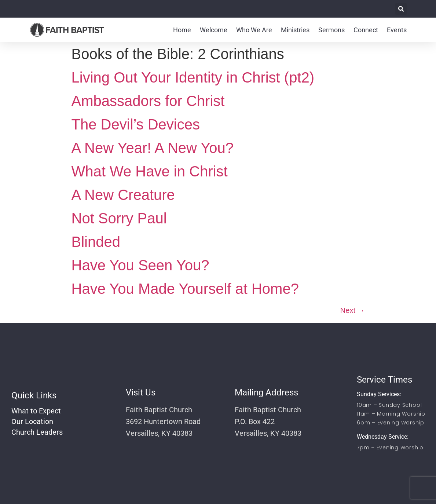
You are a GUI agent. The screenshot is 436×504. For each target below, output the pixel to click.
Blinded (96, 242)
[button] (401, 9)
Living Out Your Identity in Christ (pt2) (193, 77)
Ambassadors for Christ (148, 101)
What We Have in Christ (150, 171)
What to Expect (36, 411)
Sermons (331, 30)
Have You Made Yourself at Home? (185, 289)
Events (397, 30)
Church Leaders (37, 432)
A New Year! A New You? (153, 148)
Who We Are (254, 30)
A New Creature (123, 195)
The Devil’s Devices (136, 124)
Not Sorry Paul (119, 218)
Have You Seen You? (140, 265)
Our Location (32, 421)
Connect (366, 30)
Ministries (295, 30)
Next (353, 310)
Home (182, 30)
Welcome (214, 30)
